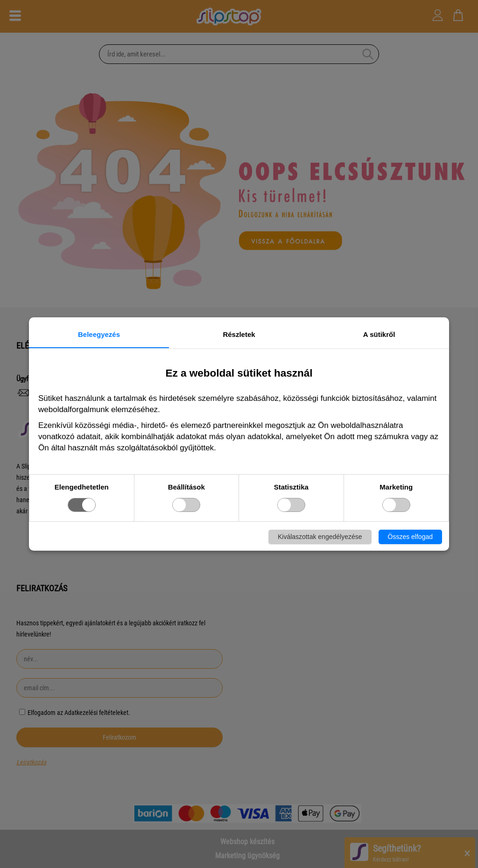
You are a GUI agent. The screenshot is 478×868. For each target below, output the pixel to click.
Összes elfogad (411, 537)
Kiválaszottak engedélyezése (320, 537)
